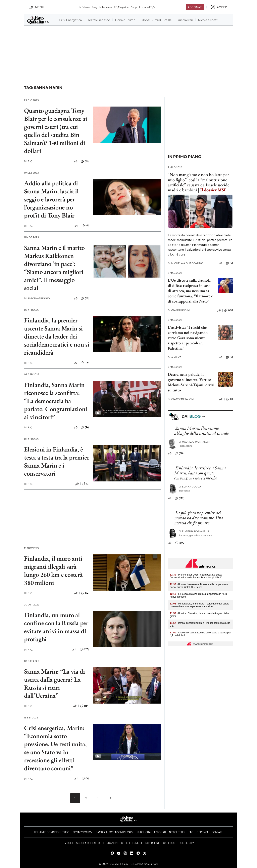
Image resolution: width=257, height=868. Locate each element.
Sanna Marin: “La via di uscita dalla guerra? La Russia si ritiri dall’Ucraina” (54, 683)
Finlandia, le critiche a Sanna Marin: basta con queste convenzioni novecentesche (200, 473)
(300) (180, 543)
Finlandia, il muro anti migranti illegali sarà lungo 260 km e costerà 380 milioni (53, 570)
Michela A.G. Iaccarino (186, 263)
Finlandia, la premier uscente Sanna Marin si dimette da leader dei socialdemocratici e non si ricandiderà (57, 336)
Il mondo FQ (147, 7)
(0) (229, 263)
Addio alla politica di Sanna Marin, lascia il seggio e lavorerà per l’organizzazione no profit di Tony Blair (51, 199)
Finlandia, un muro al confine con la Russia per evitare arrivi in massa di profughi (56, 627)
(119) (85, 363)
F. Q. (29, 161)
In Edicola (84, 7)
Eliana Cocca (190, 487)
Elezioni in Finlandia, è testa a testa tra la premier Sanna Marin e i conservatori (57, 461)
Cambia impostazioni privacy (115, 832)
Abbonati (195, 7)
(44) (85, 427)
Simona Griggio (37, 298)
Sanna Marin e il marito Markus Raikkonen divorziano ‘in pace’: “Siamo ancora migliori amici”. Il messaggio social (54, 268)
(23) (85, 298)
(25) (229, 310)
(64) (85, 161)
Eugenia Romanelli (194, 531)
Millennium (106, 7)
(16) (86, 779)
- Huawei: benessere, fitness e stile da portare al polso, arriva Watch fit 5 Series (199, 586)
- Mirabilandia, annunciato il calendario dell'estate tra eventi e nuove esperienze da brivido (200, 605)
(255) (85, 649)
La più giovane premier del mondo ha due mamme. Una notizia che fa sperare (199, 518)
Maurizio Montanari (194, 442)
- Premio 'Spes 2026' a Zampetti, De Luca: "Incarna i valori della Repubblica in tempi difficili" (196, 576)
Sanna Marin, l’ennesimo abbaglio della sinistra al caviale (202, 431)
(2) (86, 484)
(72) (85, 593)
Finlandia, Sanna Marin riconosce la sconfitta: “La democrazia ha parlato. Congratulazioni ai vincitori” (56, 401)
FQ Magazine (121, 7)
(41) (86, 226)
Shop (134, 7)
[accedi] (219, 7)
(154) (85, 706)
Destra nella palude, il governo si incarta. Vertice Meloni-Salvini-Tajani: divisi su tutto (191, 382)
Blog (94, 7)
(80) (179, 453)
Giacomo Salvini (181, 399)
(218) (180, 498)
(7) (229, 399)
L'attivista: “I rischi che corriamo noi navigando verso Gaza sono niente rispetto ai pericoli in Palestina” (188, 338)
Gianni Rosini (179, 310)
